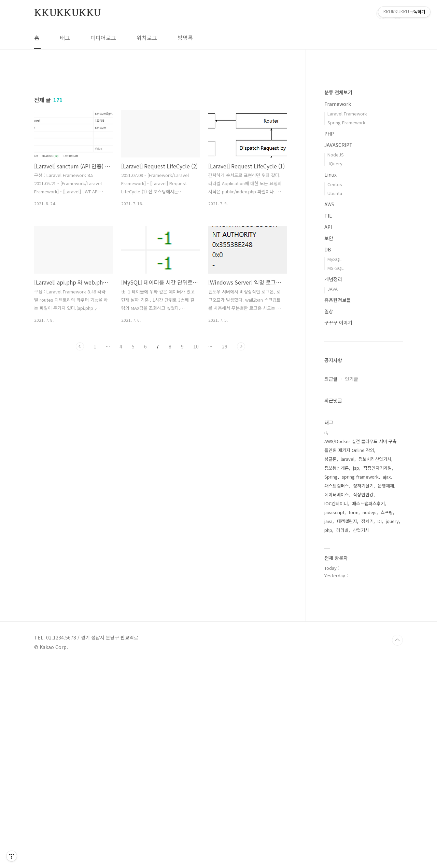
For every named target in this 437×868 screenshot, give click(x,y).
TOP (397, 845)
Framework (338, 309)
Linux (330, 380)
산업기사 (361, 735)
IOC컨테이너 (336, 708)
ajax (387, 682)
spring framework (360, 682)
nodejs (370, 717)
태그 (65, 38)
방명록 (185, 38)
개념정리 (333, 484)
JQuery (335, 368)
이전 (80, 442)
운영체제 (386, 691)
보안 (329, 443)
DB (328, 454)
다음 (241, 442)
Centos (335, 389)
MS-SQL (336, 473)
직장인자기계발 (378, 673)
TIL (328, 421)
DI (380, 726)
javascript (334, 717)
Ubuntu (335, 398)
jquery (392, 726)
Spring (331, 682)
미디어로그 (103, 38)
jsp (356, 673)
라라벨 (342, 735)
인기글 (351, 584)
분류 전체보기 (338, 297)
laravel (348, 664)
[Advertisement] (160, 132)
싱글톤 (330, 664)
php (328, 735)
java (328, 726)
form (354, 717)
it (326, 637)
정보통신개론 (337, 673)
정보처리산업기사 (375, 664)
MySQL (335, 464)
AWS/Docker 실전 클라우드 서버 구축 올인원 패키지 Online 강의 (361, 651)
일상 (329, 516)
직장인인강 (363, 699)
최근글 (331, 584)
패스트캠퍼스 (337, 691)
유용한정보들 (338, 505)
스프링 (387, 717)
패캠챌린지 (347, 726)
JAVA (333, 494)
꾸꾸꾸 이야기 (338, 527)
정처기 (367, 726)
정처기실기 (363, 691)
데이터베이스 (337, 699)
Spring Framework (346, 327)
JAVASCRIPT (339, 350)
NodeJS (336, 360)
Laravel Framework (347, 319)
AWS (329, 409)
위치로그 (147, 38)
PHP (329, 339)
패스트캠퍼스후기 (368, 708)
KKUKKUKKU (68, 13)
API (328, 432)
